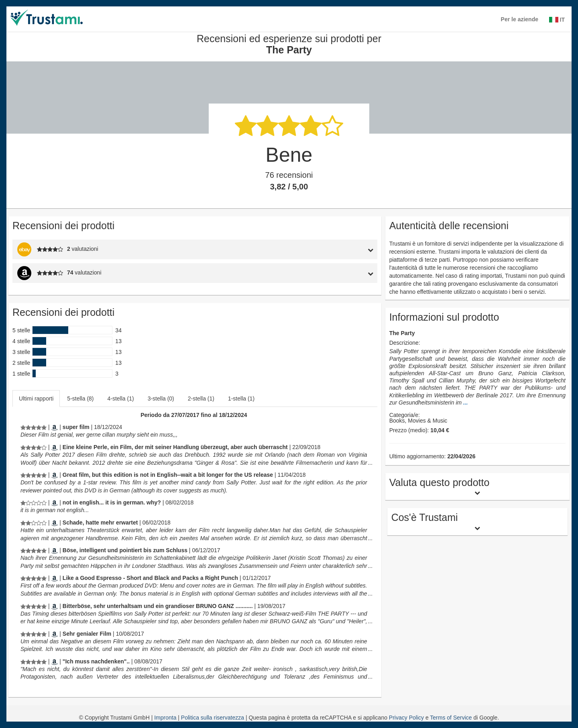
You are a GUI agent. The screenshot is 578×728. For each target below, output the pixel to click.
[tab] (330, 249)
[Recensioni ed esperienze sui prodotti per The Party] (34, 427)
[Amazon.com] (54, 475)
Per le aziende (520, 19)
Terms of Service (451, 718)
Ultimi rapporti (36, 399)
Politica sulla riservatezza (213, 718)
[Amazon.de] (54, 427)
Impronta (166, 718)
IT (557, 20)
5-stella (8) (80, 399)
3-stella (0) (161, 399)
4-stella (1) (121, 399)
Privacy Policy (406, 718)
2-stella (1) (201, 399)
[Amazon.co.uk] (54, 578)
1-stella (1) (241, 399)
